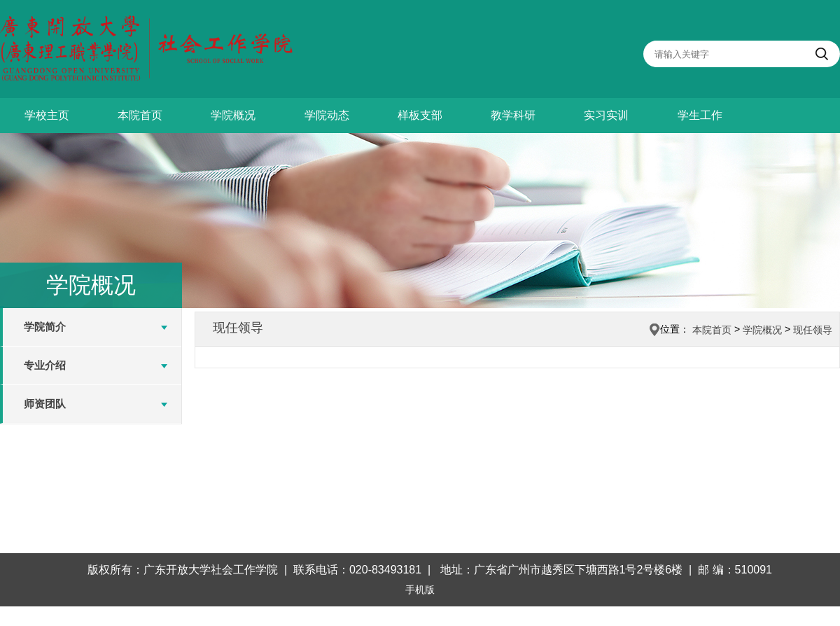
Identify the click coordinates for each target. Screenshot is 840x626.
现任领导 (813, 330)
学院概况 (233, 115)
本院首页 (140, 115)
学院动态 (327, 115)
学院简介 (45, 327)
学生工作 (700, 115)
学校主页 (47, 115)
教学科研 (513, 115)
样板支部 (420, 115)
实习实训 (606, 115)
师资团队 (45, 404)
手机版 (420, 590)
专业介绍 (45, 365)
